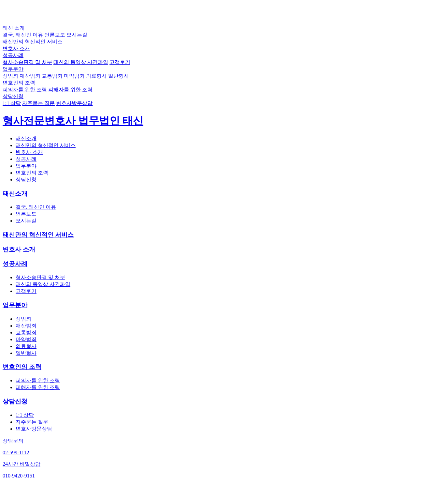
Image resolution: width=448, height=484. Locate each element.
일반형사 (119, 76)
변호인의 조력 (19, 83)
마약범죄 (74, 76)
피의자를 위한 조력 (25, 90)
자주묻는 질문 (38, 103)
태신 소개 (14, 28)
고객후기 (120, 62)
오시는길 (77, 35)
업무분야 (13, 69)
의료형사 (96, 76)
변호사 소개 (16, 48)
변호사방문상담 (74, 103)
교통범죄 (52, 76)
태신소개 (26, 138)
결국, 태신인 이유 (23, 35)
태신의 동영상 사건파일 (81, 62)
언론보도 (55, 35)
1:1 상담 (12, 103)
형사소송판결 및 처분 (27, 62)
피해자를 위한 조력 (70, 90)
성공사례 (13, 55)
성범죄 (10, 76)
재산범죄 (30, 76)
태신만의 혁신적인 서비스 (33, 42)
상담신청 (13, 96)
